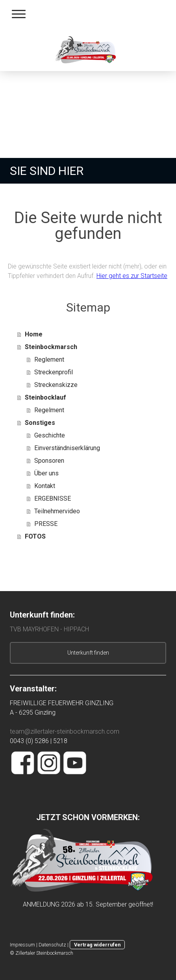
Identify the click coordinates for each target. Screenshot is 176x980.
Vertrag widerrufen (97, 945)
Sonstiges (40, 423)
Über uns (46, 473)
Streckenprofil (54, 372)
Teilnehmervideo (57, 511)
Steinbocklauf (45, 397)
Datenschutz (52, 945)
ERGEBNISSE (53, 498)
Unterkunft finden (88, 653)
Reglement (49, 360)
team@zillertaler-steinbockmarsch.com (65, 731)
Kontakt (45, 486)
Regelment (49, 410)
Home (34, 334)
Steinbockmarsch (51, 347)
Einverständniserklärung (67, 448)
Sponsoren (49, 461)
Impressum (22, 945)
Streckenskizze (56, 385)
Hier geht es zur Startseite (132, 276)
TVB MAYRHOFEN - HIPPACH (49, 629)
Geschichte (50, 435)
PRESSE (46, 524)
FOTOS (35, 536)
